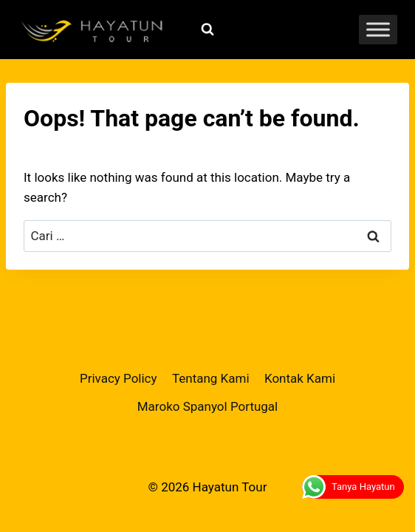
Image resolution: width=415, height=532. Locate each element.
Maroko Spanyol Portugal (208, 406)
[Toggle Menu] (378, 29)
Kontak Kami (300, 378)
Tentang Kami (211, 378)
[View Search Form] (207, 30)
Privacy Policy (119, 378)
